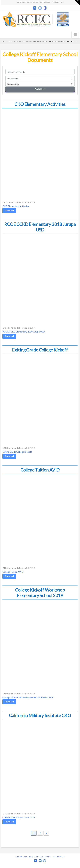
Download (9, 210)
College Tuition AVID (13, 572)
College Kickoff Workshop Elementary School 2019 (28, 697)
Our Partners (36, 857)
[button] (75, 35)
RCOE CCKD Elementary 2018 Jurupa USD (24, 332)
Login (33, 2)
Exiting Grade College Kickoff (17, 452)
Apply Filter (40, 89)
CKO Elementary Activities (16, 206)
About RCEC (21, 857)
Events (48, 857)
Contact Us (59, 857)
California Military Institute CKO (19, 817)
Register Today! (57, 2)
